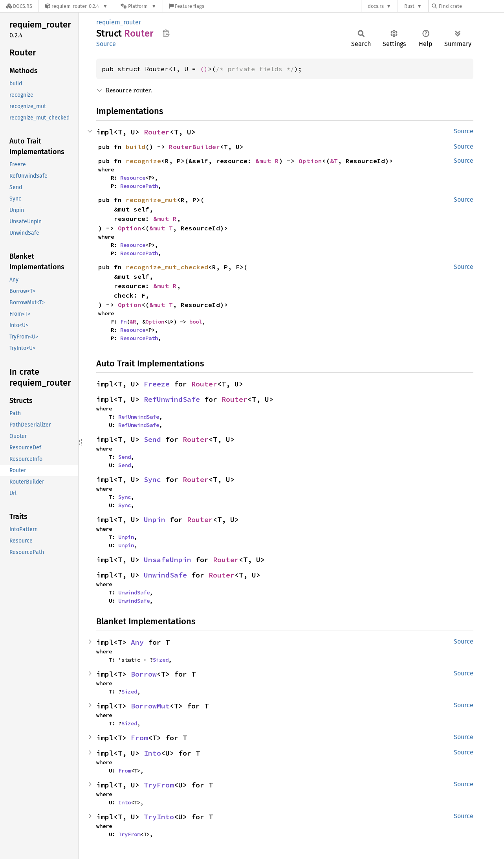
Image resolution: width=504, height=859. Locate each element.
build (136, 147)
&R (133, 322)
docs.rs (376, 6)
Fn (123, 322)
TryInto (159, 817)
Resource (133, 178)
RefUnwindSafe (172, 399)
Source (106, 44)
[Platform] (138, 6)
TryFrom (159, 785)
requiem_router (119, 22)
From (139, 738)
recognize (143, 161)
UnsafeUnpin (168, 560)
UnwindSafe (165, 575)
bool (196, 322)
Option (310, 161)
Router (157, 132)
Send (152, 439)
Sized (161, 660)
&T (334, 161)
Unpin (155, 520)
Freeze (157, 384)
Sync (152, 479)
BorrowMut (150, 706)
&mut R (267, 161)
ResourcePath (139, 186)
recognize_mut (151, 200)
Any (137, 642)
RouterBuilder (194, 147)
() (204, 69)
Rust (409, 6)
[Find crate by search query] (471, 6)
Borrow (144, 674)
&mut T (161, 228)
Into (152, 753)
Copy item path (166, 33)
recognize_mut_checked (167, 267)
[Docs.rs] (19, 6)
